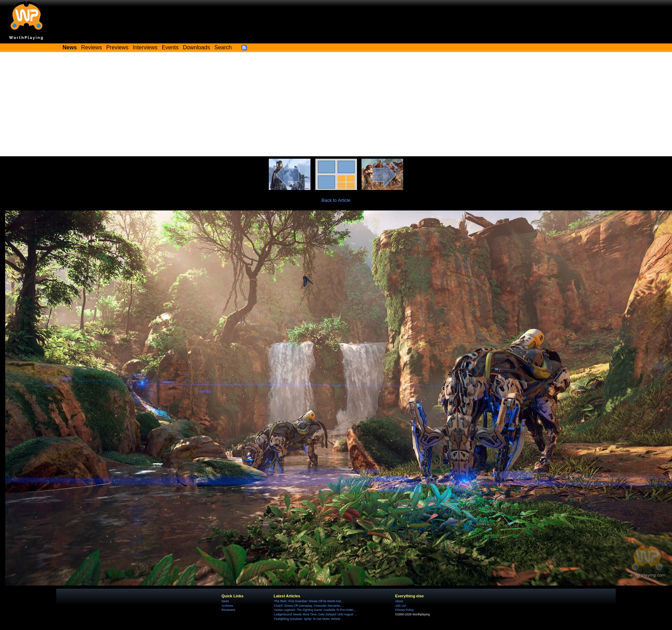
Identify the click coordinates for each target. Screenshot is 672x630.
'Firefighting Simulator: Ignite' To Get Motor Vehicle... (308, 619)
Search (223, 47)
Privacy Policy (404, 610)
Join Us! (401, 606)
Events (170, 47)
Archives (227, 606)
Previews (117, 47)
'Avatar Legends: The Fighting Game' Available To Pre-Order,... (315, 610)
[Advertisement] (336, 104)
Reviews (92, 47)
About (399, 601)
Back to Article (336, 200)
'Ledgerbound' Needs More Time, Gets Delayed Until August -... (316, 614)
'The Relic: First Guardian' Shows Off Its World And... (309, 601)
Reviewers (229, 610)
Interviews (145, 47)
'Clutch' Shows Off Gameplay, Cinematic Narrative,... (308, 606)
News (225, 601)
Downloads (197, 47)
